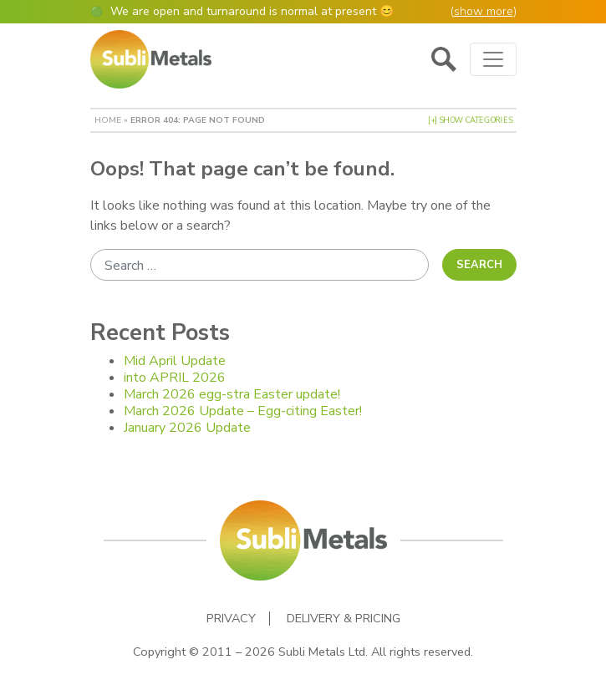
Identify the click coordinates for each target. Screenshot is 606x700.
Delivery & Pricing (344, 619)
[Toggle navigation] (493, 59)
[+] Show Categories (470, 120)
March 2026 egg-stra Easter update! (232, 394)
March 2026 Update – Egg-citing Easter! (243, 411)
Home (108, 120)
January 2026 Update (187, 428)
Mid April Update (175, 361)
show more (484, 11)
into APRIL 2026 (175, 378)
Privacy (231, 619)
